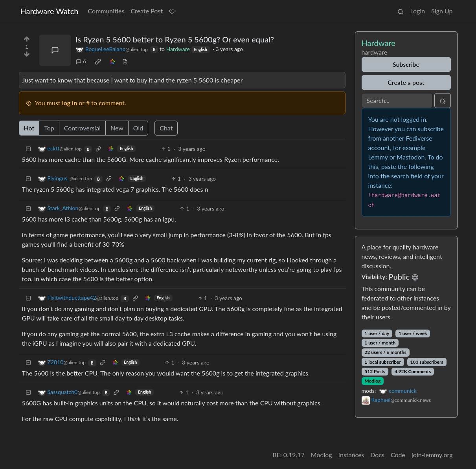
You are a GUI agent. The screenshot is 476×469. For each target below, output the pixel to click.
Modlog (372, 381)
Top (49, 128)
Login (417, 11)
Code (398, 455)
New (117, 128)
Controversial (82, 128)
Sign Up (442, 11)
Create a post (406, 82)
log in (70, 103)
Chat (166, 128)
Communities (106, 11)
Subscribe (406, 64)
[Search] (397, 101)
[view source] (125, 61)
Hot (29, 128)
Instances (351, 455)
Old (138, 128)
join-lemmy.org (432, 455)
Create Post (147, 11)
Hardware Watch (50, 11)
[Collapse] (28, 149)
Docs (377, 455)
